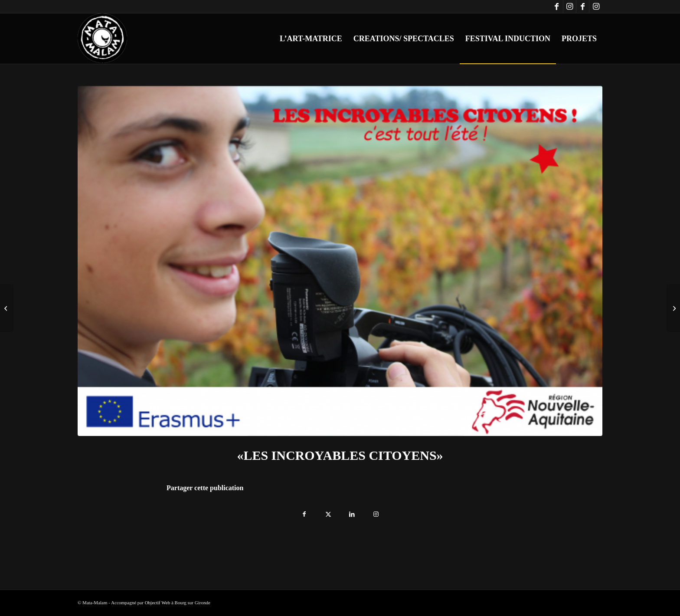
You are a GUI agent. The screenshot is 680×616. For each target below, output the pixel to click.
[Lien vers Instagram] (570, 7)
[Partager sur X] (328, 512)
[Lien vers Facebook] (557, 7)
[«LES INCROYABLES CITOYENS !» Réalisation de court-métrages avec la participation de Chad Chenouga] (673, 308)
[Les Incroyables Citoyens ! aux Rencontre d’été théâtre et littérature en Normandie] (7, 308)
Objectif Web (157, 603)
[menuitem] (311, 39)
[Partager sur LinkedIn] (352, 512)
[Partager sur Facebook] (304, 512)
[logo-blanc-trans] (103, 39)
